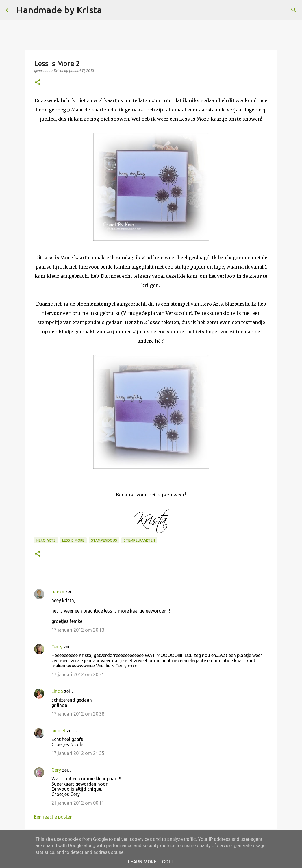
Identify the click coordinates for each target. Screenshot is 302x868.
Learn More (142, 862)
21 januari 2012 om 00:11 (78, 803)
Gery (56, 770)
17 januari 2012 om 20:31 (78, 674)
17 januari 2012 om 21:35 (78, 753)
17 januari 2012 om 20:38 (78, 714)
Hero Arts (46, 540)
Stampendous (104, 540)
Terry (57, 647)
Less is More (73, 540)
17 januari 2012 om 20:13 (78, 630)
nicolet (59, 731)
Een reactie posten (53, 817)
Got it (169, 862)
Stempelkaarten (139, 540)
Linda (57, 691)
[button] (38, 83)
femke (58, 592)
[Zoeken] (110, 10)
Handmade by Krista (59, 10)
